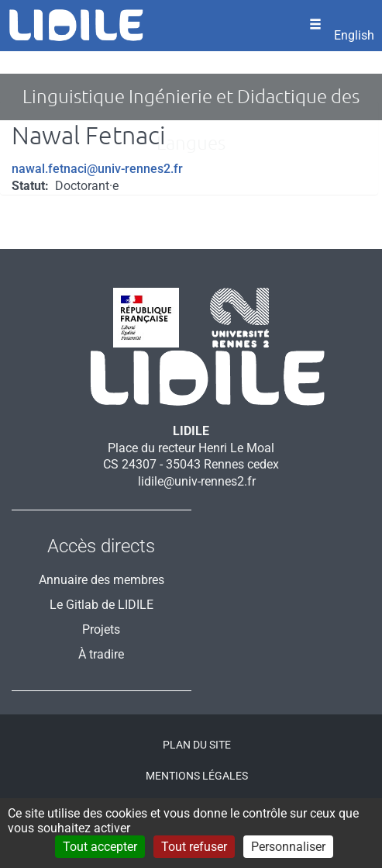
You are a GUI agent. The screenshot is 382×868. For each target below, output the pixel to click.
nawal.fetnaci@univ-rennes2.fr (97, 169)
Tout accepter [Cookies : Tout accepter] (100, 847)
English (354, 35)
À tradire (101, 654)
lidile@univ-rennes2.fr (197, 481)
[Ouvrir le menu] (315, 26)
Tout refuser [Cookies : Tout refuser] (194, 847)
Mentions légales (197, 776)
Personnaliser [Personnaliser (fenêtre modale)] (288, 847)
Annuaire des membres (102, 580)
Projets (101, 629)
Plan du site (197, 745)
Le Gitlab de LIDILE (102, 605)
